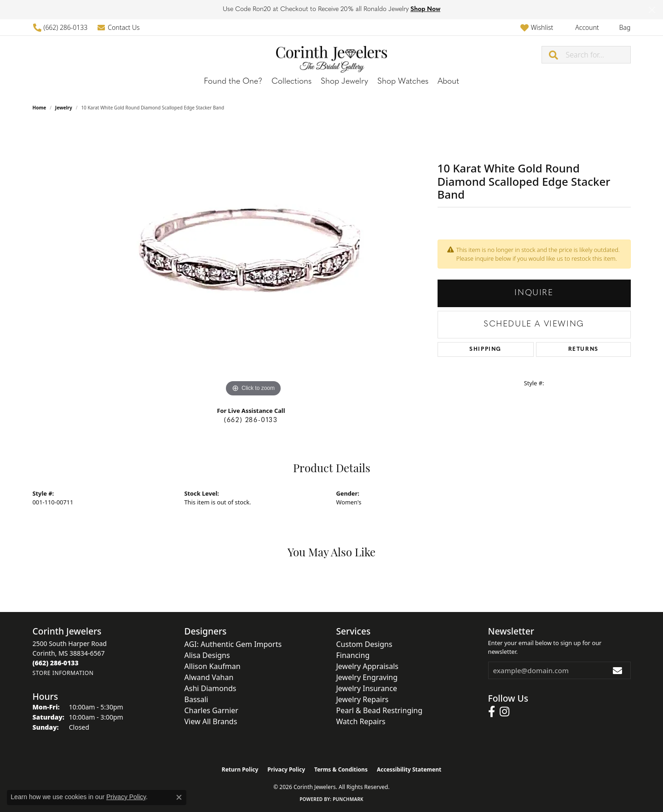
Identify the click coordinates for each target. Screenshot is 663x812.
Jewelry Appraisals (367, 666)
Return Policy (240, 769)
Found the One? (233, 82)
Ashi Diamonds (210, 688)
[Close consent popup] (179, 797)
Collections (291, 82)
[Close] (652, 10)
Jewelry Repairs (363, 699)
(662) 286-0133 (251, 420)
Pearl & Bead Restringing (380, 710)
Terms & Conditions (341, 769)
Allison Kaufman (213, 666)
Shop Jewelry (344, 82)
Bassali (196, 699)
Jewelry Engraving (367, 677)
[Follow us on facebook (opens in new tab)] (492, 712)
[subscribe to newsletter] (618, 670)
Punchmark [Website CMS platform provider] (348, 799)
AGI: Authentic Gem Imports (233, 644)
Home (40, 108)
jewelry (64, 108)
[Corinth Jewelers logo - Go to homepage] (332, 54)
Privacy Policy (286, 769)
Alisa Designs (207, 655)
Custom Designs (364, 644)
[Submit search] (554, 55)
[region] (254, 261)
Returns (583, 349)
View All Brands (211, 721)
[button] (537, 27)
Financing (353, 655)
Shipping (485, 349)
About (448, 82)
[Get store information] (63, 673)
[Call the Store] (56, 663)
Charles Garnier (211, 710)
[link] (60, 27)
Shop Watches (403, 82)
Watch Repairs (361, 721)
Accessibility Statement (409, 769)
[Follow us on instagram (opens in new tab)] (504, 712)
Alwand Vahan (209, 677)
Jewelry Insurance (367, 688)
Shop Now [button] (425, 9)
